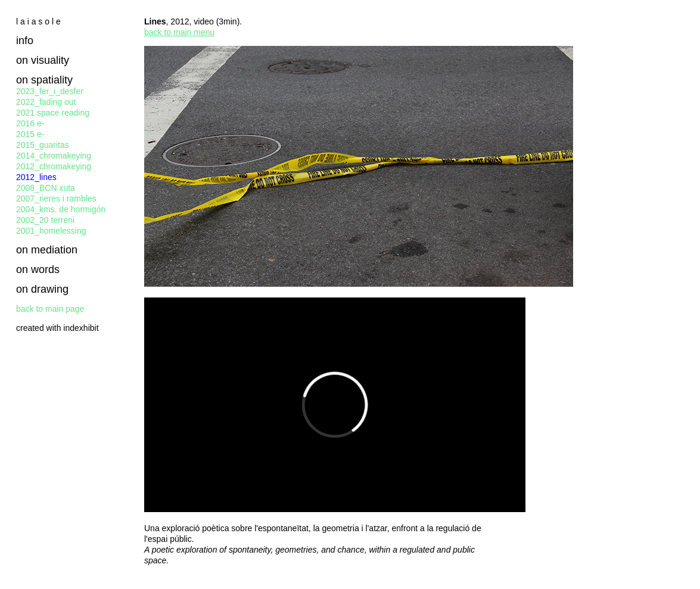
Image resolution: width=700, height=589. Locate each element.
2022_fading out (46, 102)
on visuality (43, 60)
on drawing (42, 289)
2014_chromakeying (54, 156)
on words (38, 269)
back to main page (50, 309)
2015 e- (30, 134)
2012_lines (36, 177)
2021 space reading (53, 113)
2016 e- (30, 123)
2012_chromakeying (54, 166)
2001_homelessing (51, 231)
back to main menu (179, 32)
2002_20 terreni (45, 220)
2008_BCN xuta (46, 188)
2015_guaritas (43, 145)
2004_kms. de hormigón (61, 209)
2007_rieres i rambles (56, 199)
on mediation (47, 250)
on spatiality (44, 80)
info (25, 41)
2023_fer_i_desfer (50, 91)
